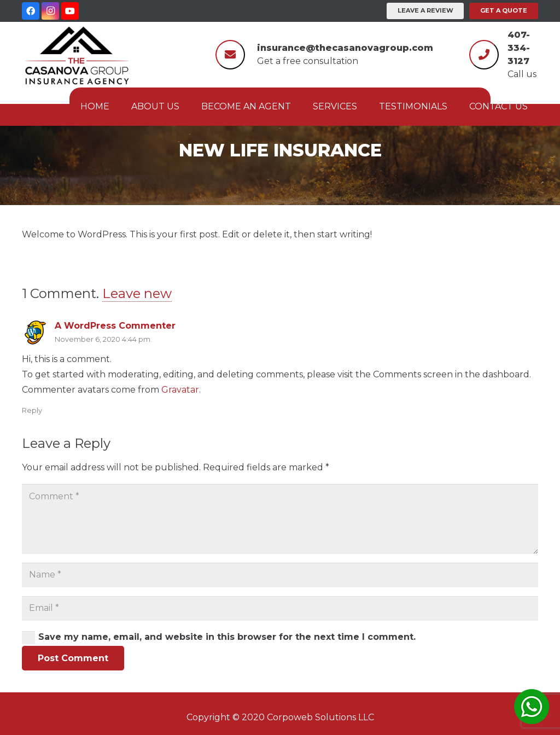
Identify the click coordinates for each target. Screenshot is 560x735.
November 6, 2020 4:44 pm (103, 339)
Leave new (137, 293)
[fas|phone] (484, 53)
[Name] (280, 575)
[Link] (77, 55)
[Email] (280, 608)
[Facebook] (31, 11)
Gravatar (180, 390)
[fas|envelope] (230, 53)
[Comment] (280, 519)
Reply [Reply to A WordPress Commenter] (32, 410)
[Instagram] (50, 11)
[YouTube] (70, 11)
